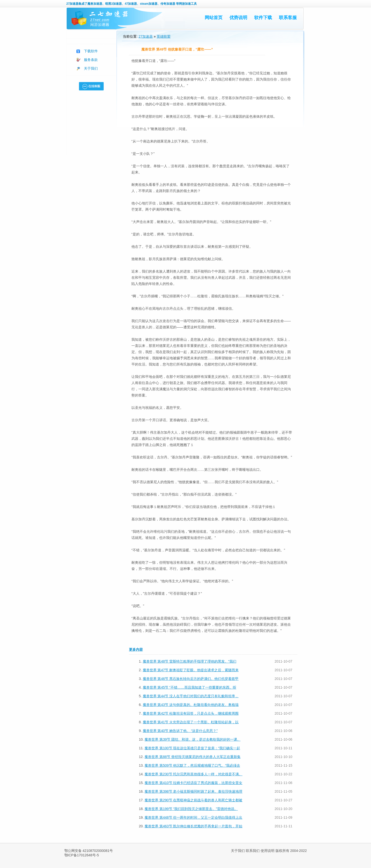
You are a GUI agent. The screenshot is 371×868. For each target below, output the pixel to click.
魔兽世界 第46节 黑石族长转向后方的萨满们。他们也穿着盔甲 (191, 679)
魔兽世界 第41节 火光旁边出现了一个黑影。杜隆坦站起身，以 (191, 722)
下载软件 (91, 51)
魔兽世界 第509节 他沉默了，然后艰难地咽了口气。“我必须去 (192, 765)
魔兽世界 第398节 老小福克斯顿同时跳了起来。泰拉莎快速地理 (193, 791)
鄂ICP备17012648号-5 (82, 855)
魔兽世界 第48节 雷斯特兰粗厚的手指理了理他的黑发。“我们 (190, 661)
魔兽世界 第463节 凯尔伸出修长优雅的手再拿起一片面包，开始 (193, 826)
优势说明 (238, 18)
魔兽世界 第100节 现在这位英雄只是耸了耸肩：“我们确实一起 (192, 748)
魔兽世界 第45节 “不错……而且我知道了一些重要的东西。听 (190, 687)
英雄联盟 (164, 36)
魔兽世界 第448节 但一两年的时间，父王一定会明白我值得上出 (193, 817)
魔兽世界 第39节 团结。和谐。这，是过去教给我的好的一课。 (192, 739)
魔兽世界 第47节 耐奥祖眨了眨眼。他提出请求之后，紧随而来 (191, 670)
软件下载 (263, 18)
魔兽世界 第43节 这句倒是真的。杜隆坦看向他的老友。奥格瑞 (191, 705)
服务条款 (91, 60)
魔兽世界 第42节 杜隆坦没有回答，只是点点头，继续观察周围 (191, 713)
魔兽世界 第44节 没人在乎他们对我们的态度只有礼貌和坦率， (191, 696)
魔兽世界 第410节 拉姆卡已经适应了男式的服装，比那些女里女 (193, 783)
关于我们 (91, 68)
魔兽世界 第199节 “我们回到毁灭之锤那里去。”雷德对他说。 (191, 809)
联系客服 (288, 18)
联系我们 (253, 851)
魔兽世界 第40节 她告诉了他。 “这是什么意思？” (180, 731)
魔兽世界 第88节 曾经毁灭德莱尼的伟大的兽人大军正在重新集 (192, 757)
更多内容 (136, 649)
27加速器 (72, 4)
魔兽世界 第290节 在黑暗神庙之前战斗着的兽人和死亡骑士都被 (193, 800)
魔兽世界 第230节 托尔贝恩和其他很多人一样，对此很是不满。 (193, 774)
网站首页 (214, 18)
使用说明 (268, 851)
